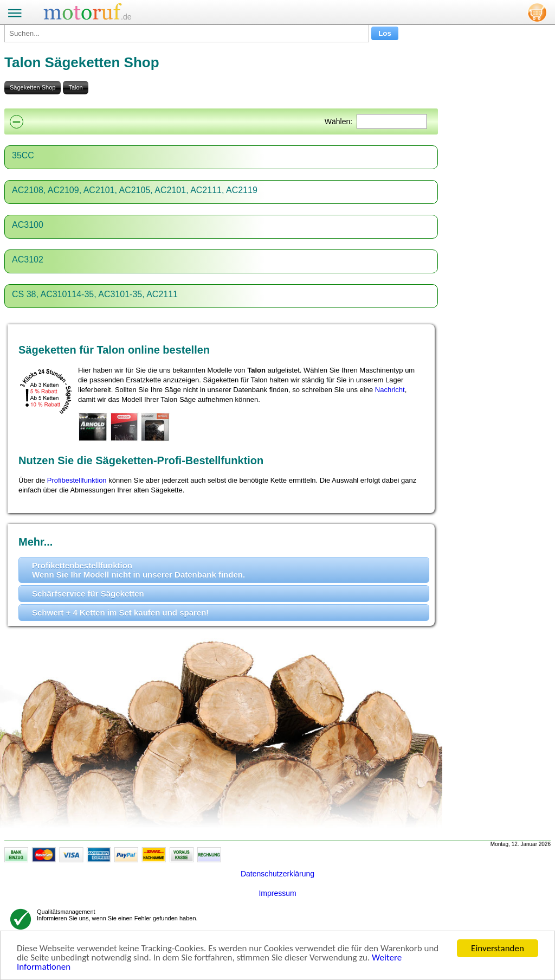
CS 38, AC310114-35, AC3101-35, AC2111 (95, 294)
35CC (23, 155)
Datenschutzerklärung (277, 874)
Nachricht (390, 390)
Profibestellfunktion (77, 480)
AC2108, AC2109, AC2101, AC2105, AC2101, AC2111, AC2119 (135, 190)
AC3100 (28, 225)
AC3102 (28, 260)
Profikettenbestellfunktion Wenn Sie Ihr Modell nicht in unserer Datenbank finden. (138, 570)
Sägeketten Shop (33, 87)
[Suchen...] (187, 33)
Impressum (277, 893)
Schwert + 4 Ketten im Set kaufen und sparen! (120, 613)
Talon (75, 87)
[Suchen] (392, 121)
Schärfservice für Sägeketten (88, 594)
